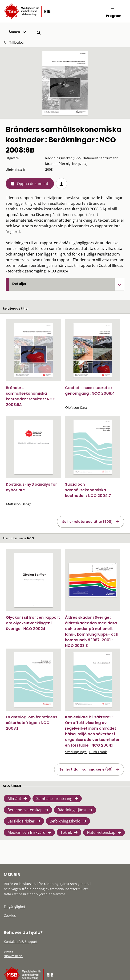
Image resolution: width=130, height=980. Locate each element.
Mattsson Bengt (18, 504)
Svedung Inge (76, 752)
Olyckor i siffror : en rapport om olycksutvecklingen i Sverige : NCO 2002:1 (33, 623)
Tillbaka (16, 42)
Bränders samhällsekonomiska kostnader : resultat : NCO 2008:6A (31, 396)
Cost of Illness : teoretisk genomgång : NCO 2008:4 (90, 391)
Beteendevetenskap (25, 810)
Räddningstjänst (72, 810)
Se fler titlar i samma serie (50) (86, 769)
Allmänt (14, 799)
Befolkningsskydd (65, 821)
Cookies (10, 915)
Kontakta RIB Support (21, 942)
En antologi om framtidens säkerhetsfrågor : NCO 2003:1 (32, 723)
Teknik (66, 832)
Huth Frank (98, 752)
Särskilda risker (21, 821)
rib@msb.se (13, 956)
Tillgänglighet (14, 907)
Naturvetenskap (101, 832)
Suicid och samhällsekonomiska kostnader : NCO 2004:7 (88, 490)
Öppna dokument (33, 184)
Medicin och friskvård (26, 832)
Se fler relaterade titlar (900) (87, 522)
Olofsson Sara (76, 407)
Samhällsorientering (54, 799)
